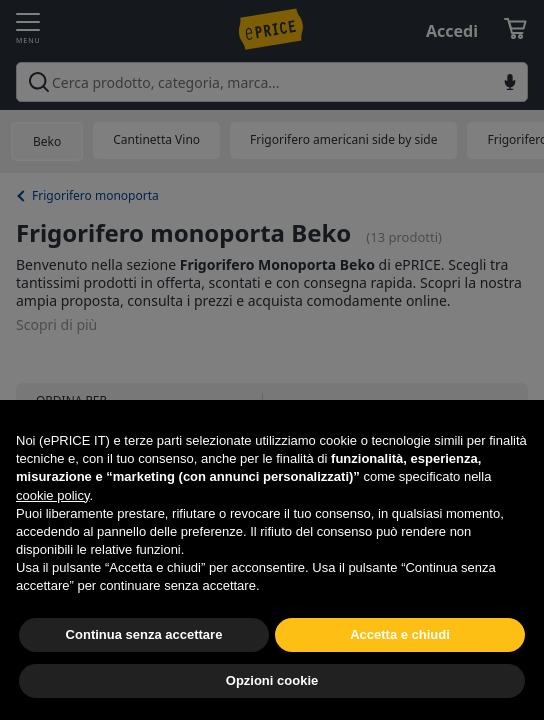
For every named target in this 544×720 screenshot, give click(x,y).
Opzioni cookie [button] (272, 680)
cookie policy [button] (52, 495)
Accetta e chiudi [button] (400, 634)
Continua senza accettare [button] (144, 634)
